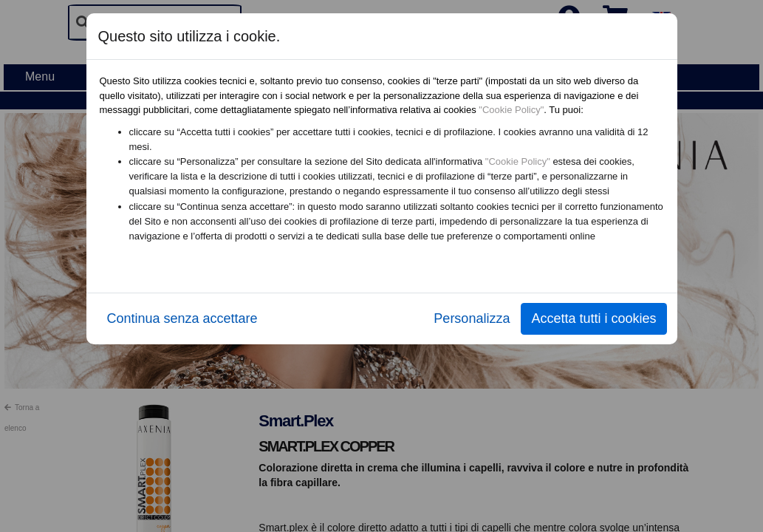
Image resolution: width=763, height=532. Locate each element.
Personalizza (472, 318)
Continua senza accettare (182, 318)
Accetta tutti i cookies (593, 318)
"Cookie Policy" (511, 110)
